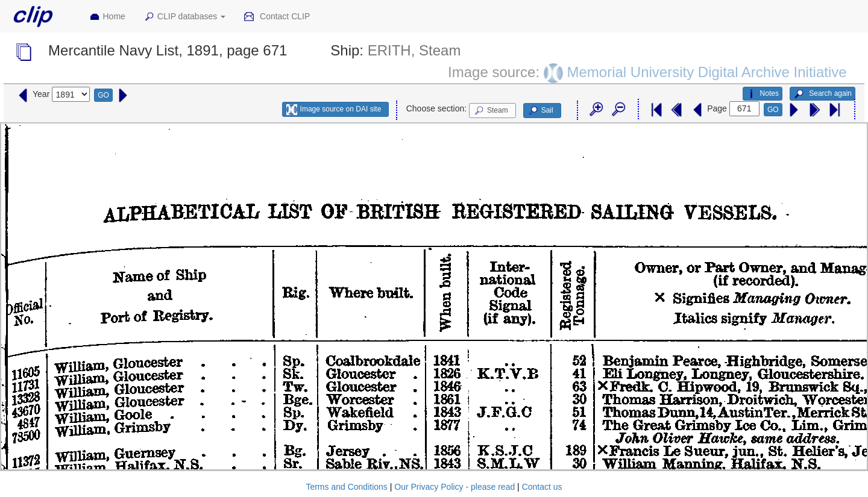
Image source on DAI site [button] (334, 110)
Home (107, 17)
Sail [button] (540, 111)
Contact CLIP (277, 17)
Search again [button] (822, 94)
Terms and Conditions (346, 487)
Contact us (542, 487)
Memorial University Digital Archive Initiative (706, 71)
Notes (763, 94)
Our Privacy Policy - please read (454, 487)
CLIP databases (184, 17)
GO (103, 95)
